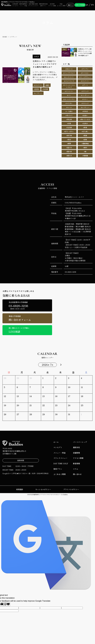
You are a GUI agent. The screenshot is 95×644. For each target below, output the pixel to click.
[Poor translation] (7, 604)
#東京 (69, 140)
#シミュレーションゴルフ (69, 86)
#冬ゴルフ (69, 115)
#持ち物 (69, 135)
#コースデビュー (85, 77)
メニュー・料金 (59, 453)
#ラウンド (85, 103)
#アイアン (85, 69)
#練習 (69, 143)
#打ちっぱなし (69, 131)
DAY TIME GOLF (61, 463)
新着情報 (76, 463)
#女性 (69, 123)
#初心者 (69, 119)
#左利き (85, 123)
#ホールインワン (69, 99)
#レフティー (85, 107)
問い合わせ (77, 474)
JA (87, 5)
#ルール (69, 107)
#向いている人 (85, 119)
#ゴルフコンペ (69, 81)
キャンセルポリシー (43, 489)
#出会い (85, 115)
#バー (69, 95)
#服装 (85, 135)
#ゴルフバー (85, 81)
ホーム (56, 442)
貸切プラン (58, 469)
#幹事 (85, 127)
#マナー (85, 99)
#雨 (85, 151)
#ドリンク (85, 91)
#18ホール (69, 69)
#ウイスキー (85, 73)
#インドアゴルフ (69, 73)
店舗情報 (76, 453)
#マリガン (69, 103)
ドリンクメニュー (60, 458)
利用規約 (20, 489)
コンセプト (58, 447)
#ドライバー (69, 91)
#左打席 (69, 127)
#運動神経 (85, 143)
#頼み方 (69, 156)
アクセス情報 (78, 458)
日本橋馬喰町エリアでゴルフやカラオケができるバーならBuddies (49, 494)
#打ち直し (85, 131)
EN (92, 5)
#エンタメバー (69, 77)
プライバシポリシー (71, 489)
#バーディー (85, 95)
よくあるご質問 (59, 474)
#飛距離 (85, 156)
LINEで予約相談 (80, 5)
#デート (85, 85)
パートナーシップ (80, 442)
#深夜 (85, 140)
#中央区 (85, 111)
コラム (76, 469)
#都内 (85, 148)
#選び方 (69, 148)
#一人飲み (69, 111)
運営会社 (76, 447)
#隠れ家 (69, 151)
